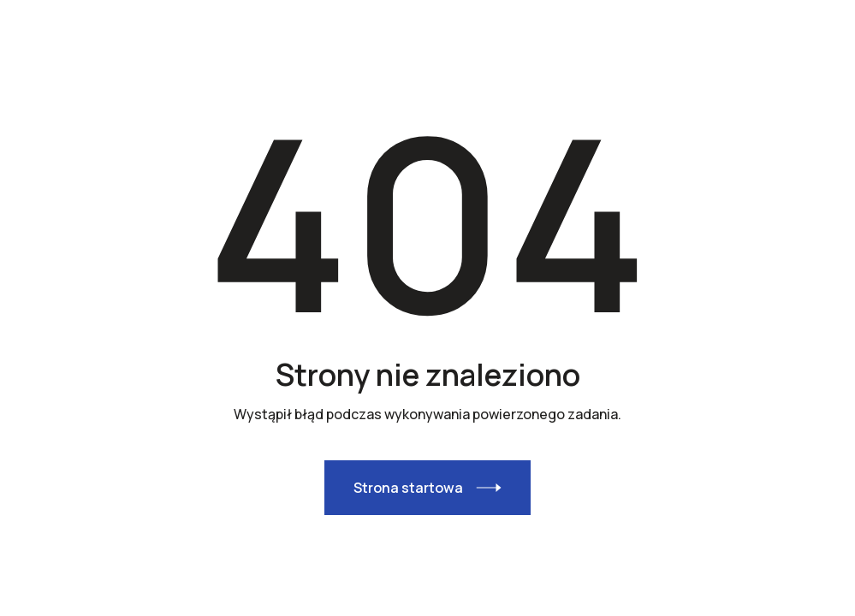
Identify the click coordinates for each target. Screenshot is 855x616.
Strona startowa (408, 488)
